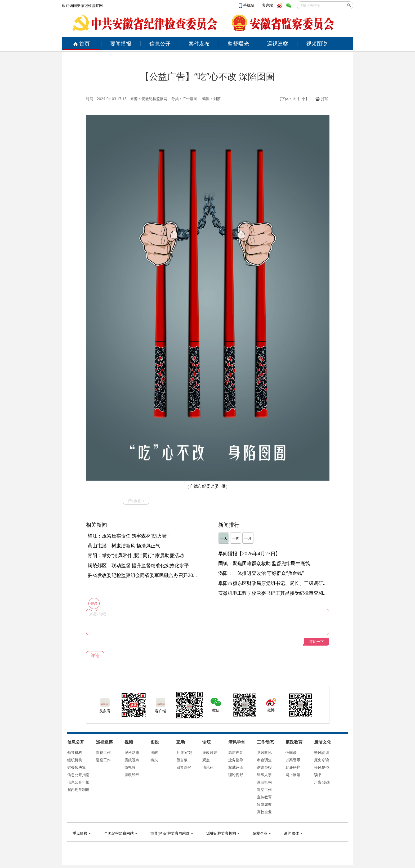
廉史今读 (322, 760)
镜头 (154, 760)
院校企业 (262, 833)
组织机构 (75, 760)
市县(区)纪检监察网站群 (172, 833)
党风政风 (264, 752)
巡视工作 (103, 752)
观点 (206, 760)
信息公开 (160, 44)
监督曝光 (238, 44)
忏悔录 (291, 752)
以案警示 (293, 760)
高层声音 (236, 752)
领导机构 (75, 752)
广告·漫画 (322, 782)
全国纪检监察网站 (121, 833)
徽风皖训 (322, 752)
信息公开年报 (78, 782)
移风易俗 (322, 767)
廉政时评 (210, 752)
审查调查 (264, 760)
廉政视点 (132, 760)
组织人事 (264, 775)
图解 (154, 752)
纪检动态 (132, 752)
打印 (322, 99)
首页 (81, 44)
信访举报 (264, 767)
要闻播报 (121, 44)
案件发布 (199, 44)
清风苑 (208, 767)
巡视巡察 (278, 44)
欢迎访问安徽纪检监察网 (82, 5)
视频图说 (317, 44)
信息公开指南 (78, 775)
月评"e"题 (184, 752)
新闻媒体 (293, 833)
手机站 (247, 5)
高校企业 (264, 812)
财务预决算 (77, 767)
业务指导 (236, 760)
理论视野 (236, 775)
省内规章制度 (78, 789)
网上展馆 (293, 775)
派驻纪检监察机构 (223, 833)
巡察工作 (103, 760)
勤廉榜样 (293, 767)
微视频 (130, 767)
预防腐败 (264, 804)
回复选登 (184, 767)
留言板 (182, 760)
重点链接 (82, 833)
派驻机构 (264, 782)
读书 (318, 775)
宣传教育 (264, 797)
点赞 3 (136, 501)
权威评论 (236, 767)
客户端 (267, 5)
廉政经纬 (132, 775)
